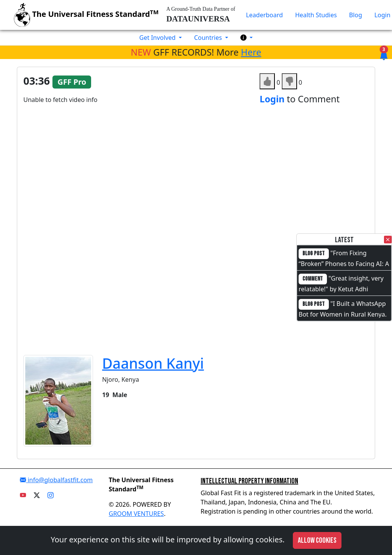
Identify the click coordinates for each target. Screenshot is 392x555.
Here (251, 52)
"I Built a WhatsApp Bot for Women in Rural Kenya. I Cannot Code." (343, 314)
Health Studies (316, 15)
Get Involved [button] (158, 38)
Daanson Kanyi (153, 363)
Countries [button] (209, 38)
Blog (356, 15)
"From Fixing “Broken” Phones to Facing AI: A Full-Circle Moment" (344, 263)
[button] (247, 38)
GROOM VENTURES (136, 514)
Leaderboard (264, 15)
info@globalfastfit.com (56, 480)
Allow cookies (317, 540)
